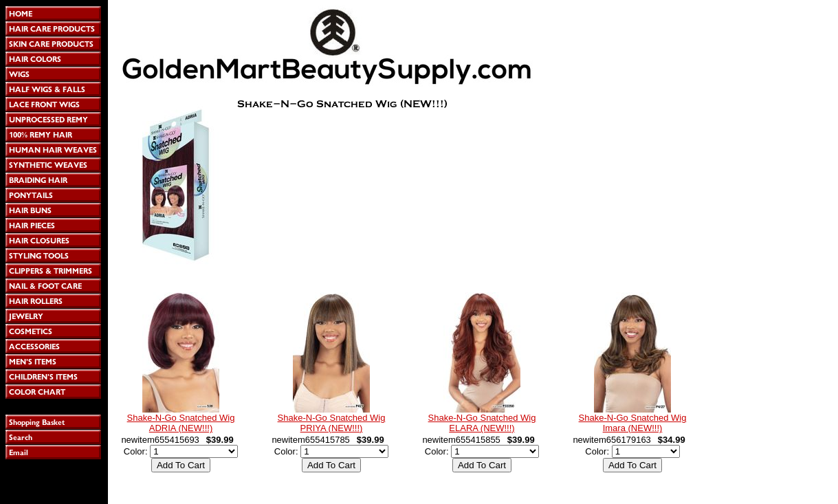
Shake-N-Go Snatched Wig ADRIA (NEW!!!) (181, 423)
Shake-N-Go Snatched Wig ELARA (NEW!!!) (482, 423)
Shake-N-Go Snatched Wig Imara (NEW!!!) (633, 423)
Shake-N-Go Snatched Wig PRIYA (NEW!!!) (332, 423)
